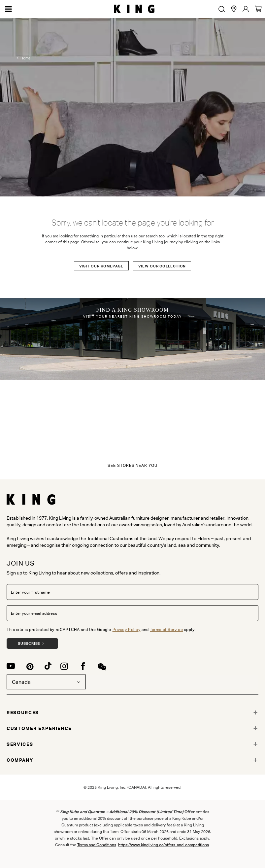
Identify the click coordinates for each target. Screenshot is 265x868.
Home (25, 58)
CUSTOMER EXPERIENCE (39, 728)
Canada (46, 682)
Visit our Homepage (101, 266)
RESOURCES (23, 712)
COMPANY (20, 760)
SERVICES (20, 744)
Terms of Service (166, 629)
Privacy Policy (127, 629)
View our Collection (162, 266)
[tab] (132, 712)
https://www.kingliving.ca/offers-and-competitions (164, 845)
